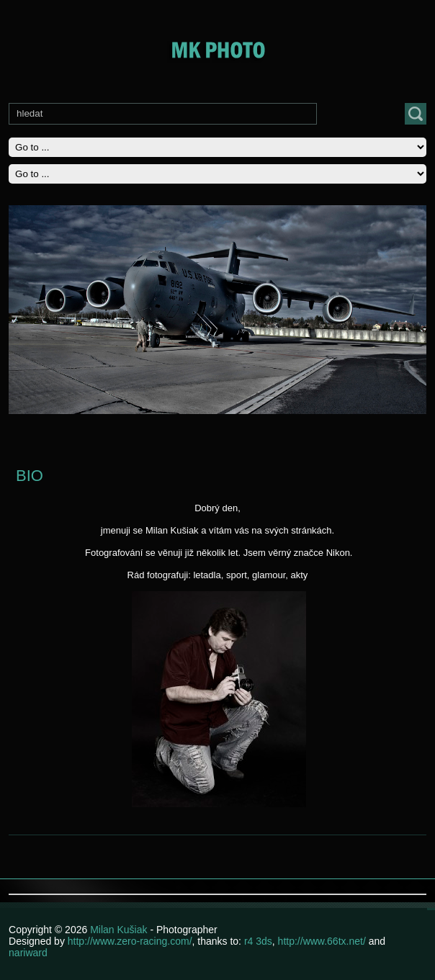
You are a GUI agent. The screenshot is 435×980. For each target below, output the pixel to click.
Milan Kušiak (120, 930)
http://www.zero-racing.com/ (130, 941)
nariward (28, 953)
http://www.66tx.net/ (322, 941)
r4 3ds (258, 941)
